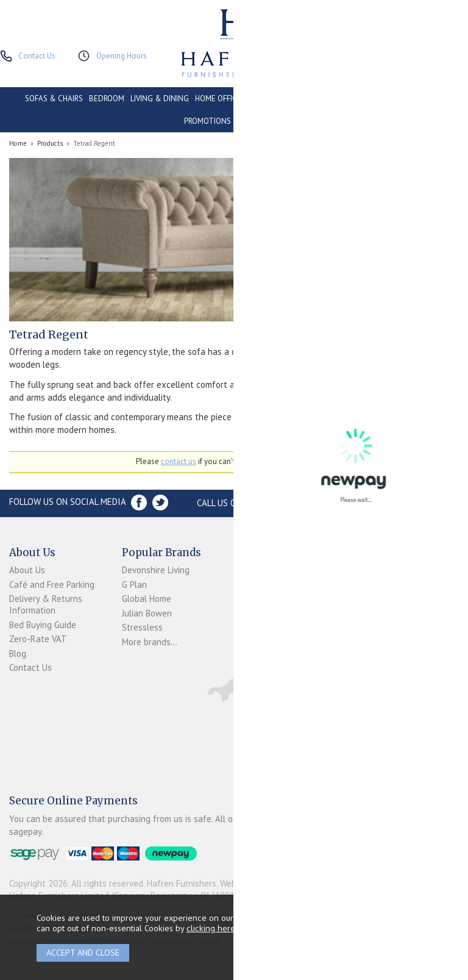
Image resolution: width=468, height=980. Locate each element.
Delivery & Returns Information (46, 604)
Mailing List (256, 652)
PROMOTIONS (207, 121)
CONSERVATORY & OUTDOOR (298, 98)
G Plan (134, 585)
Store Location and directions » (382, 503)
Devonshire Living (156, 570)
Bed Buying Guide (43, 625)
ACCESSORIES (261, 121)
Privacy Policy (259, 638)
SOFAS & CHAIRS (54, 98)
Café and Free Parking (52, 585)
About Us (27, 570)
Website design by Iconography (280, 883)
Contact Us (30, 667)
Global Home (147, 599)
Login (244, 583)
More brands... (150, 642)
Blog (18, 653)
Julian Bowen (147, 613)
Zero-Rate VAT (38, 639)
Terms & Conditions (254, 618)
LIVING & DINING (160, 98)
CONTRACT (375, 98)
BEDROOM (107, 98)
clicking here (211, 928)
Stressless (142, 627)
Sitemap (250, 667)
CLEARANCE (422, 98)
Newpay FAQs (261, 598)
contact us (179, 461)
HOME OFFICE (218, 98)
